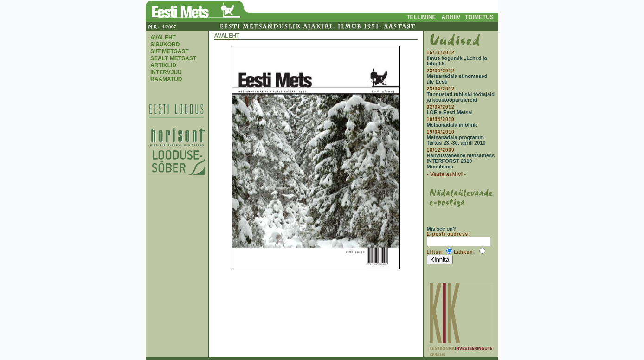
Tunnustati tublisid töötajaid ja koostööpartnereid (461, 97)
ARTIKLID (163, 65)
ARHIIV (451, 17)
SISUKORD (165, 45)
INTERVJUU (166, 72)
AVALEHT (163, 38)
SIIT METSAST (170, 51)
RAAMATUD (166, 79)
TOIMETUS (479, 17)
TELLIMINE (421, 17)
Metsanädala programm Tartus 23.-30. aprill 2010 (456, 140)
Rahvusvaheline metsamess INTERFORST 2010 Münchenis (461, 161)
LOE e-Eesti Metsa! (450, 112)
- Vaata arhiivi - (447, 174)
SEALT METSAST (173, 58)
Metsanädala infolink (452, 125)
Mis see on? (441, 229)
